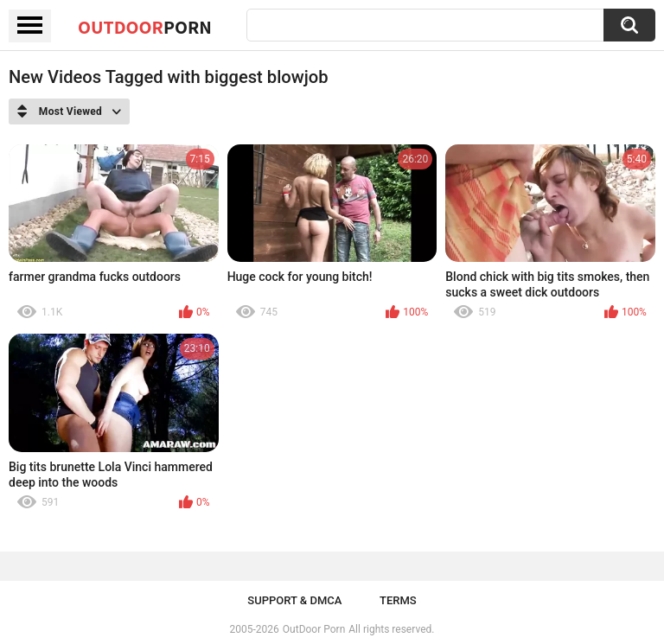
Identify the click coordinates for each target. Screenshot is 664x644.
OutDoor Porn (314, 629)
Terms (398, 600)
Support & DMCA (294, 600)
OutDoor (145, 27)
